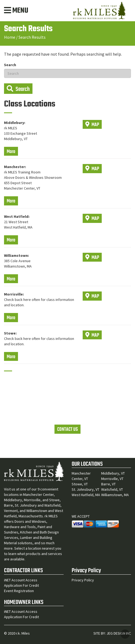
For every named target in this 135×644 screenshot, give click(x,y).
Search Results (32, 37)
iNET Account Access (21, 580)
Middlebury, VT (113, 473)
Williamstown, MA (115, 495)
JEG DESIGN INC (119, 633)
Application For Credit (21, 585)
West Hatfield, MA (86, 495)
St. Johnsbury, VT (85, 489)
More (11, 152)
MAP (92, 125)
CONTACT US (67, 430)
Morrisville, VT (112, 479)
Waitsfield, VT (112, 489)
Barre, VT (108, 484)
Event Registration (19, 591)
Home (10, 37)
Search (10, 65)
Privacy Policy (83, 580)
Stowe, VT (80, 484)
